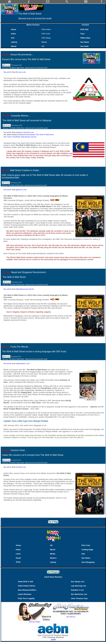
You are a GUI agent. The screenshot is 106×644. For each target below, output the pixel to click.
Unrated (85, 25)
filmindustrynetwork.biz (25, 289)
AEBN (53, 640)
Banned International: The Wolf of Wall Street (36, 134)
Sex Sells (85, 46)
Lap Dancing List (78, 586)
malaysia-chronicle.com (25, 132)
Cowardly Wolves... (20, 116)
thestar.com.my (31, 137)
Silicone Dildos (35, 622)
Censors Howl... (19, 450)
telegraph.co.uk (40, 425)
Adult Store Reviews (53, 577)
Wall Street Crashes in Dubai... (25, 170)
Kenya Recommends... (22, 55)
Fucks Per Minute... (20, 347)
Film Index (46, 29)
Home (14, 29)
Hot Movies (71, 616)
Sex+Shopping (88, 562)
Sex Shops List (78, 582)
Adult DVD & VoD (26, 582)
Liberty (14, 42)
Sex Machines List (79, 594)
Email (18, 558)
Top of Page (53, 522)
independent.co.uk (23, 363)
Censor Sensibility (14, 137)
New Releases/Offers (27, 590)
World (14, 46)
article (9, 72)
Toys (83, 34)
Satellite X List (77, 590)
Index (13, 34)
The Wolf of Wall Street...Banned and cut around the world (28, 68)
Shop (18, 562)
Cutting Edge (87, 550)
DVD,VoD (84, 29)
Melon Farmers (33, 25)
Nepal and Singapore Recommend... (29, 272)
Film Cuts (46, 34)
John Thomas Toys (79, 598)
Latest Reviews (25, 594)
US (51, 545)
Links (18, 554)
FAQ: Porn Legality (26, 598)
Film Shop (46, 38)
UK (43, 46)
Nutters (53, 558)
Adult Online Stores (27, 586)
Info (13, 38)
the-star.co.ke (21, 72)
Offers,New (85, 38)
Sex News (85, 42)
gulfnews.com (21, 190)
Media (44, 42)
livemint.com (21, 467)
